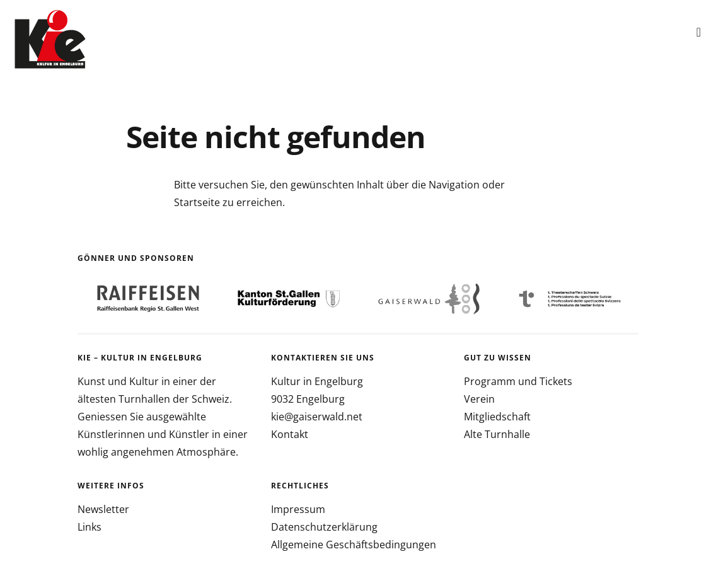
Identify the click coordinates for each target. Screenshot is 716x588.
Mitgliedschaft (497, 417)
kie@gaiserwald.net (317, 417)
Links (89, 527)
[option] (148, 299)
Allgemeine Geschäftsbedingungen (354, 545)
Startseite (197, 202)
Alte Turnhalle (497, 434)
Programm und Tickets (518, 381)
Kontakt (290, 434)
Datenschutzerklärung (324, 527)
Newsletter (103, 509)
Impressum (298, 509)
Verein (479, 399)
